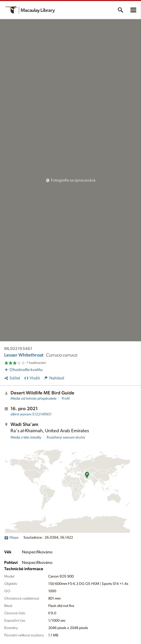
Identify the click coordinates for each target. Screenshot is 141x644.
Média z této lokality (26, 437)
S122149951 (31, 414)
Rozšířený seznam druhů (66, 437)
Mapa (11, 538)
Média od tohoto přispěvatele (33, 399)
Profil (66, 399)
